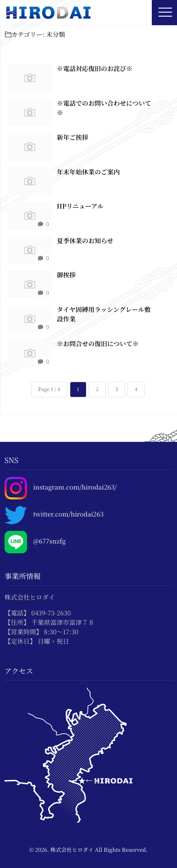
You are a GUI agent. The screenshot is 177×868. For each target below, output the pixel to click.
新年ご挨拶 (73, 138)
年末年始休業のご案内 (88, 172)
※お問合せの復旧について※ (98, 344)
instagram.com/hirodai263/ (75, 487)
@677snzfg (50, 541)
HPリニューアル (80, 206)
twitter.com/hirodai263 (68, 514)
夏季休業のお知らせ (85, 240)
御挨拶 (66, 275)
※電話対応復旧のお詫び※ (95, 69)
